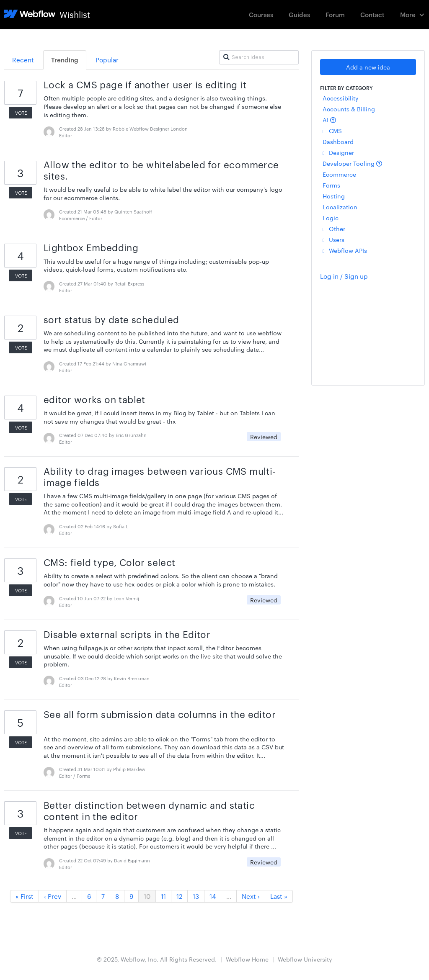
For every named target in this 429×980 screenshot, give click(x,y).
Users (333, 239)
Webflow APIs (345, 250)
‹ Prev (53, 896)
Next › (251, 896)
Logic (331, 218)
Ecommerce (339, 174)
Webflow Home (247, 959)
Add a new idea (368, 67)
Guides (299, 14)
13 (196, 896)
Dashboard (338, 141)
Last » (279, 896)
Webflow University (305, 959)
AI (329, 120)
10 (147, 896)
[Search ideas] (259, 57)
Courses (261, 14)
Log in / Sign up (344, 276)
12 (179, 896)
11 (163, 896)
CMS (332, 131)
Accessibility (341, 98)
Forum (335, 14)
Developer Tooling (352, 163)
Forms (331, 185)
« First (25, 896)
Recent (23, 60)
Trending (65, 60)
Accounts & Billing (349, 109)
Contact (372, 14)
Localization (340, 207)
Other (334, 229)
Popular (107, 60)
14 (213, 896)
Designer (338, 152)
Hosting (334, 196)
